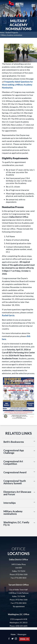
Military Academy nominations (12, 35)
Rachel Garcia (8, 315)
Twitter (12, 639)
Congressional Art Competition (13, 463)
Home (2, 33)
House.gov (22, 634)
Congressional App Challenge (14, 452)
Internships (10, 503)
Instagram (16, 639)
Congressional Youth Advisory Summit (15, 482)
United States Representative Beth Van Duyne (15, 4)
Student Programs (12, 33)
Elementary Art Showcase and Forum (17, 493)
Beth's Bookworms (14, 442)
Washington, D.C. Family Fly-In (16, 524)
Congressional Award (15, 472)
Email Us (24, 639)
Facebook (9, 639)
